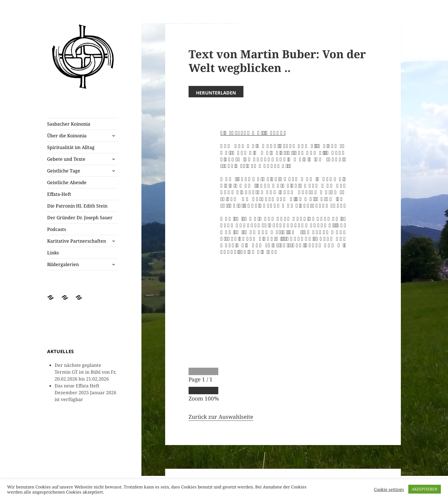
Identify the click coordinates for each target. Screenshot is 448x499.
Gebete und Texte (66, 159)
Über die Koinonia (67, 136)
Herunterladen (216, 93)
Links (53, 253)
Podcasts (57, 229)
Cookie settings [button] (389, 489)
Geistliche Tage (64, 171)
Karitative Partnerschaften (77, 241)
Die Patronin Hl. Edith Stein (77, 206)
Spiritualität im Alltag (71, 147)
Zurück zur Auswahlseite (221, 417)
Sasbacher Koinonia (69, 124)
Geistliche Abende (67, 182)
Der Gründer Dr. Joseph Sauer (80, 218)
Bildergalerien (63, 264)
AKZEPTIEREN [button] (425, 489)
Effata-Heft (59, 194)
